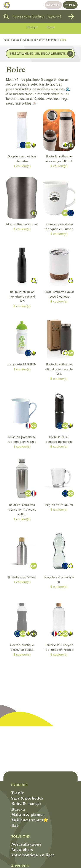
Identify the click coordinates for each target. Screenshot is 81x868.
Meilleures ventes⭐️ (30, 820)
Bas (15, 825)
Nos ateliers (22, 850)
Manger (32, 27)
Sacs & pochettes (27, 798)
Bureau (18, 809)
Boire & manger (48, 40)
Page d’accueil (12, 40)
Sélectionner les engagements (38, 54)
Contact (55, 5)
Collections (30, 40)
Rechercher (71, 16)
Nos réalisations (26, 844)
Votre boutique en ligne (33, 855)
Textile (17, 793)
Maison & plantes (28, 815)
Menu (72, 5)
